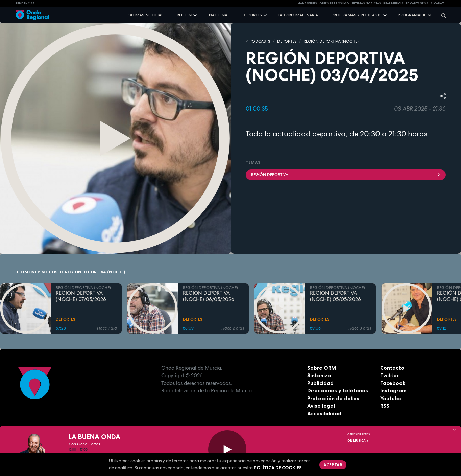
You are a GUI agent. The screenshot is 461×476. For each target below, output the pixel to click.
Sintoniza (319, 375)
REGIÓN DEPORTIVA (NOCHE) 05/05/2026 (335, 296)
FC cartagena (417, 3)
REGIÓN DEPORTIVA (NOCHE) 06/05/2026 (209, 296)
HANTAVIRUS (307, 3)
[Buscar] (441, 15)
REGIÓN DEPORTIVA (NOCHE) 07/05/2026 (81, 296)
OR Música (358, 441)
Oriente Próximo (334, 3)
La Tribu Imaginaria (298, 15)
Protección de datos (333, 398)
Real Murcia (393, 3)
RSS (385, 406)
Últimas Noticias (366, 3)
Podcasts (260, 41)
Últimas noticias (146, 15)
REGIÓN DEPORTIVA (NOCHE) (331, 41)
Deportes (252, 15)
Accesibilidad (324, 414)
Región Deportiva (346, 175)
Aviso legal (321, 406)
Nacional (219, 15)
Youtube (391, 398)
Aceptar (333, 465)
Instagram (393, 391)
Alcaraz (438, 3)
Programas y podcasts (356, 15)
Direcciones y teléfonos (338, 391)
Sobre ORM (322, 368)
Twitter (390, 375)
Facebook (393, 383)
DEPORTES (287, 41)
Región (184, 15)
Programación (414, 15)
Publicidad (320, 383)
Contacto (392, 368)
